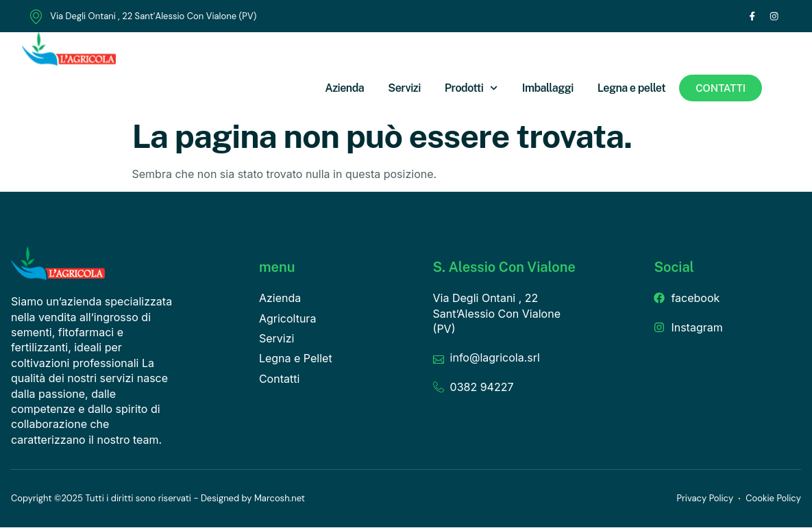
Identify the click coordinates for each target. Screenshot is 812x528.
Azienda (344, 89)
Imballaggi (548, 89)
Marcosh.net (280, 499)
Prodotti (471, 89)
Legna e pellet (631, 89)
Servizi (404, 89)
